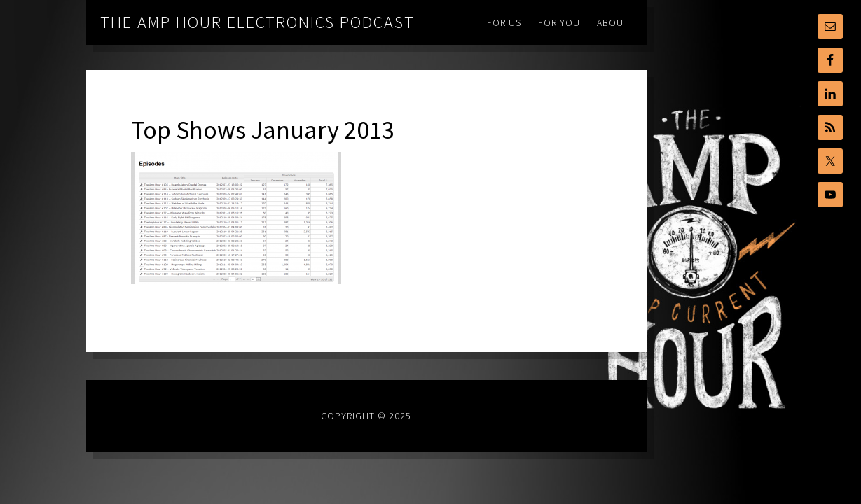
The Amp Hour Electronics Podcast (257, 22)
